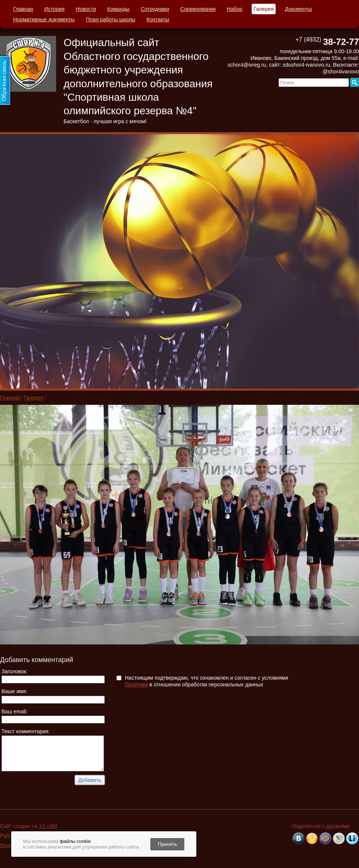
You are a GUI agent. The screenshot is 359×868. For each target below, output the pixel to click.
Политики (136, 685)
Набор (235, 9)
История (54, 9)
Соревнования (198, 9)
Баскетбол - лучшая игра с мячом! (105, 121)
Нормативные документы (44, 19)
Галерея (264, 9)
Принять (168, 844)
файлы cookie (75, 841)
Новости (86, 9)
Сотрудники (155, 9)
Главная (23, 9)
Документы (298, 9)
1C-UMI (48, 826)
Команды (118, 9)
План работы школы (111, 19)
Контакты (158, 19)
